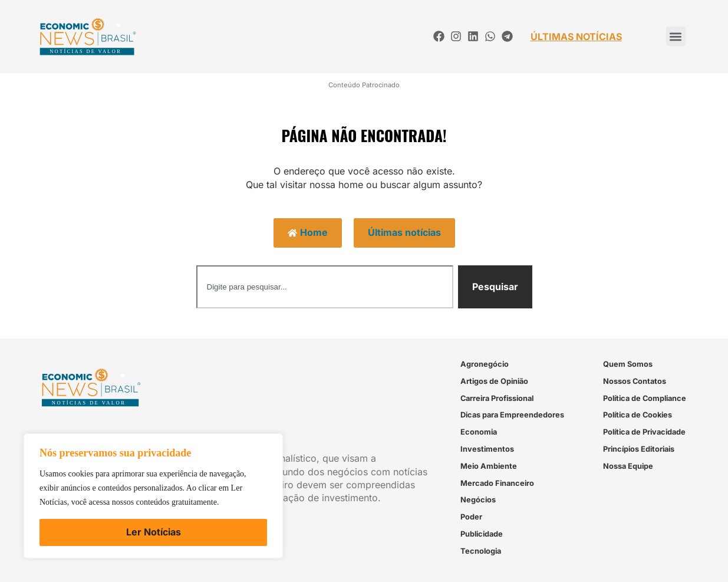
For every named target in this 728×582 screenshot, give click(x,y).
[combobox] (325, 287)
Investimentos (487, 449)
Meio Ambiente (489, 466)
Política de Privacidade (644, 432)
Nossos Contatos (635, 381)
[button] (676, 36)
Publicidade (482, 534)
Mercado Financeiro (497, 483)
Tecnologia (481, 551)
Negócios (478, 500)
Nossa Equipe (628, 466)
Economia (479, 432)
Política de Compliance (645, 398)
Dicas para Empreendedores (512, 415)
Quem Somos (628, 364)
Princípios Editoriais (639, 449)
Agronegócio (485, 364)
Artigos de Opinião (494, 381)
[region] (153, 496)
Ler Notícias (154, 532)
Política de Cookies (638, 415)
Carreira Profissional (497, 398)
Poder (471, 517)
